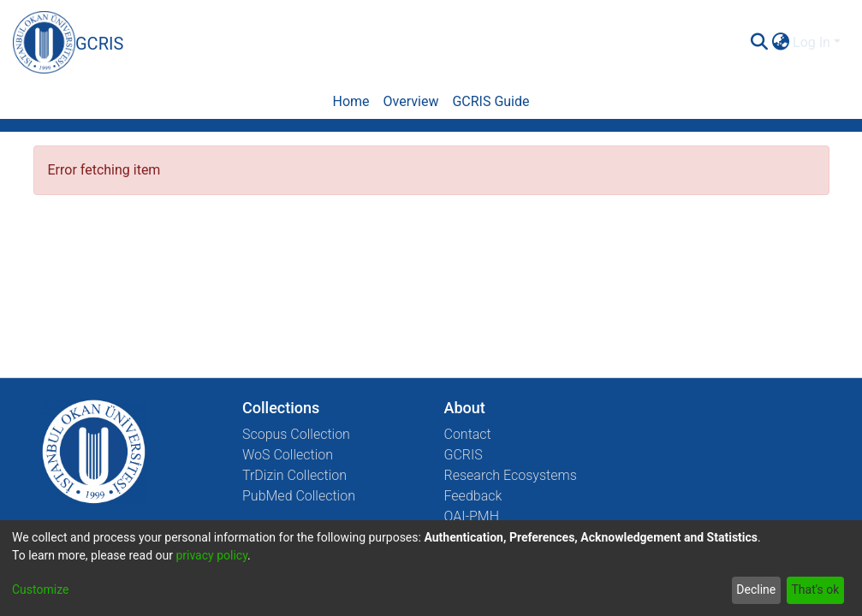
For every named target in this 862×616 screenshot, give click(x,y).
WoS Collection (288, 455)
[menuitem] (780, 43)
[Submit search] (759, 43)
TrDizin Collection (294, 475)
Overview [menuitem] (411, 101)
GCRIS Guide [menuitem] (490, 101)
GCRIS (464, 455)
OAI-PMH (472, 516)
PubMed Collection (299, 496)
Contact (468, 434)
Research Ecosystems (511, 475)
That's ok (815, 589)
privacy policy (211, 555)
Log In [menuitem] (811, 42)
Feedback (473, 496)
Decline (756, 589)
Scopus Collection (296, 434)
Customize (40, 589)
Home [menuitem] (351, 101)
